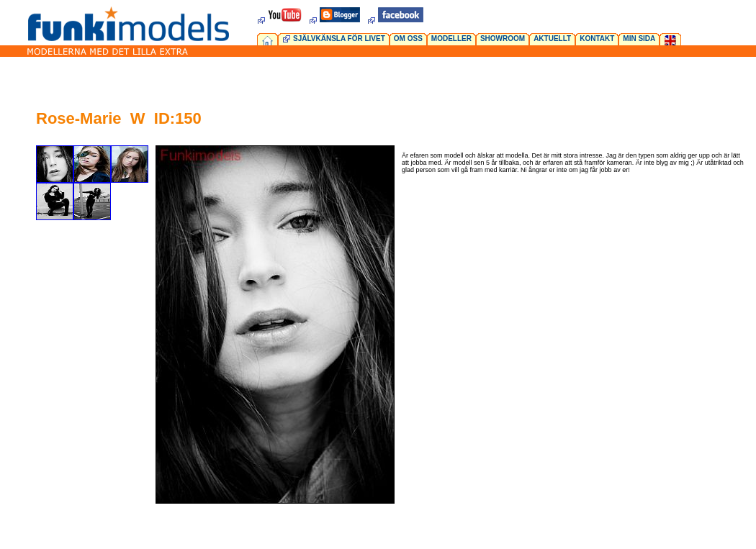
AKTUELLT (552, 38)
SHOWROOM (503, 38)
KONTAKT (597, 38)
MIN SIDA (639, 38)
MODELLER (451, 38)
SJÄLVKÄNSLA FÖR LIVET (339, 38)
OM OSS (408, 38)
